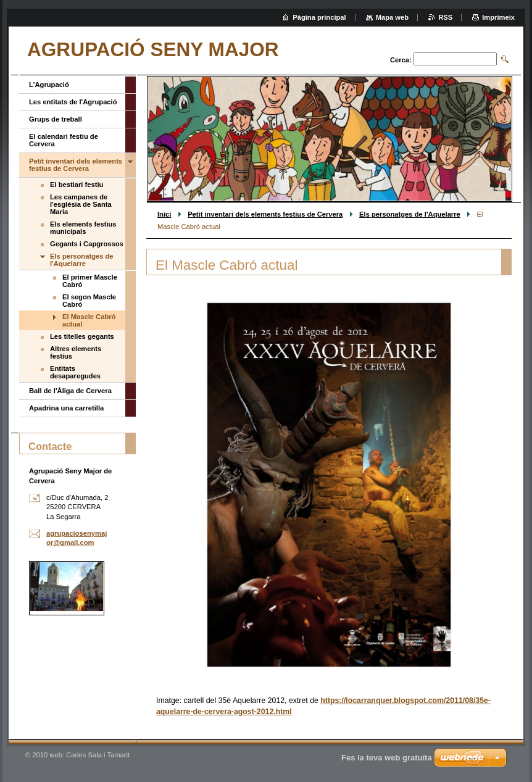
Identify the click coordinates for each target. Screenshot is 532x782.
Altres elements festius (76, 352)
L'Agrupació (49, 85)
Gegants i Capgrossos (87, 244)
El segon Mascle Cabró (89, 301)
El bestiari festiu (77, 185)
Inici (164, 214)
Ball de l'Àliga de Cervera (70, 391)
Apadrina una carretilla (66, 408)
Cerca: (401, 60)
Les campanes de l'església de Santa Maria (81, 204)
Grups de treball (56, 119)
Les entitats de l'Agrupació (73, 102)
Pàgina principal (319, 17)
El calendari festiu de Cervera (64, 140)
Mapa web (392, 17)
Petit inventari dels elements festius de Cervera (265, 214)
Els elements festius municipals (83, 228)
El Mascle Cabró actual (89, 320)
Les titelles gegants (82, 336)
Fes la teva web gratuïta (387, 758)
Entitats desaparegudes (75, 372)
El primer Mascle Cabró (90, 281)
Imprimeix (498, 17)
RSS (445, 17)
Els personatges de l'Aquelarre (410, 214)
